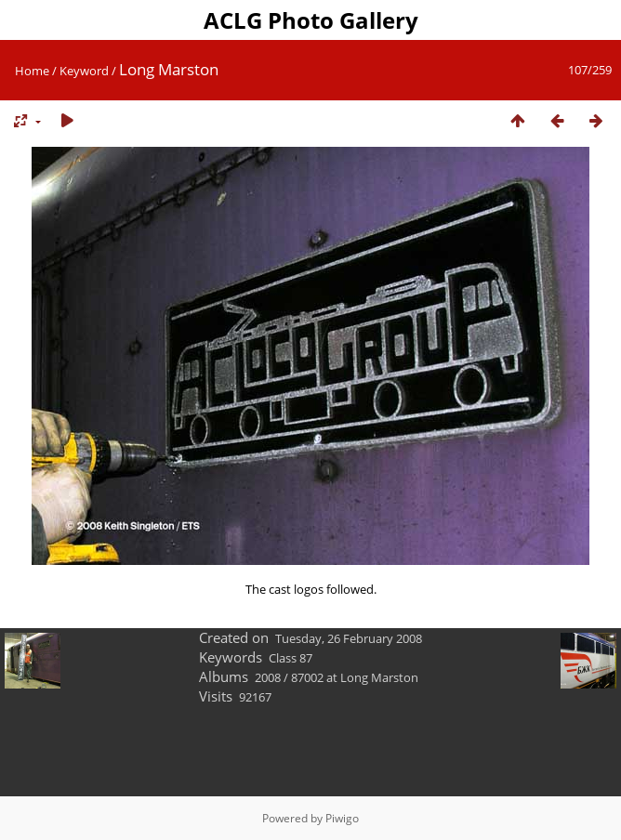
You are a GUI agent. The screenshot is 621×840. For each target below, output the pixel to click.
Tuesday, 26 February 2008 (349, 638)
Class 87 (291, 658)
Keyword (84, 71)
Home (32, 71)
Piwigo (342, 818)
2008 (268, 677)
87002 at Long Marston (355, 677)
